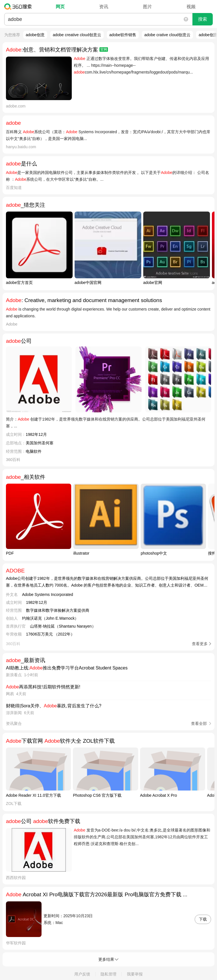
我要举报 (135, 974)
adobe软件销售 (123, 35)
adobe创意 (35, 35)
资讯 (104, 7)
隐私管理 (108, 974)
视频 (191, 7)
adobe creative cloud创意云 (77, 35)
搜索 (203, 19)
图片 (147, 7)
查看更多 (200, 644)
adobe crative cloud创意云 (167, 35)
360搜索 (19, 7)
